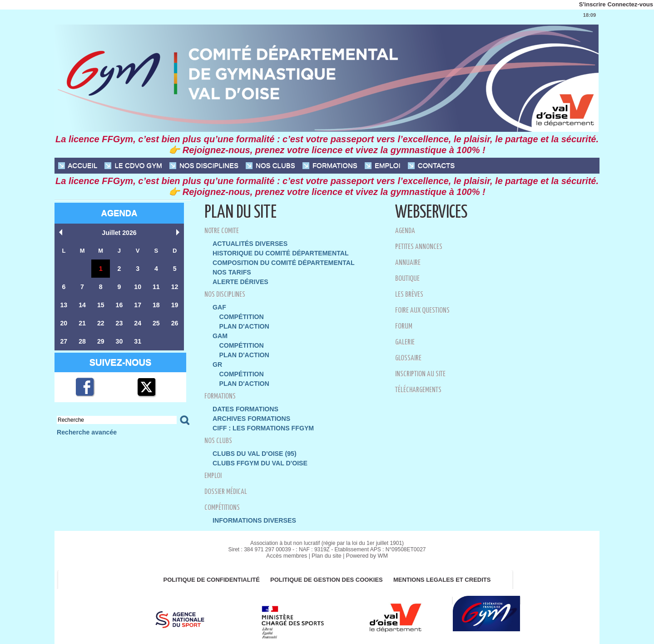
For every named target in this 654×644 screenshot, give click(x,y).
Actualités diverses (247, 243)
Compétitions (225, 499)
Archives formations (248, 412)
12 (174, 286)
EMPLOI (383, 166)
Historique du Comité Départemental (275, 252)
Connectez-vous (630, 4)
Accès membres (288, 547)
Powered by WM (365, 547)
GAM (219, 332)
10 (138, 286)
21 (82, 322)
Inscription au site (424, 374)
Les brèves (410, 294)
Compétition (240, 314)
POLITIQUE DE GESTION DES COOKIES (327, 571)
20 (64, 322)
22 (101, 322)
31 (138, 339)
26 (174, 322)
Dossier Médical (228, 483)
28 (82, 339)
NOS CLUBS (270, 166)
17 (138, 304)
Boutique (409, 278)
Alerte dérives (238, 280)
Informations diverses (251, 512)
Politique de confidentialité (208, 571)
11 (156, 286)
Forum (404, 326)
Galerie (406, 342)
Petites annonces (422, 247)
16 (119, 304)
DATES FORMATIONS (243, 402)
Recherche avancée (84, 430)
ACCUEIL (78, 166)
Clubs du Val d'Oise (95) (251, 446)
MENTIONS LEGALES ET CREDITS (447, 571)
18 (156, 304)
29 (101, 339)
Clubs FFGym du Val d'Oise (256, 455)
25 (156, 322)
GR (217, 359)
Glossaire (410, 358)
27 (64, 339)
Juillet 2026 (119, 232)
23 (119, 322)
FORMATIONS (330, 166)
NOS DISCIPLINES (204, 166)
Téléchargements (421, 390)
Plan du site (327, 547)
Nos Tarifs (230, 271)
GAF (219, 305)
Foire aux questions (426, 310)
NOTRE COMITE (224, 231)
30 (119, 339)
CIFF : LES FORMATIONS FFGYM (259, 421)
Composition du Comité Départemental (278, 262)
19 (174, 304)
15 (101, 304)
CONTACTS (431, 166)
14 (82, 304)
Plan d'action (242, 323)
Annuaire (409, 262)
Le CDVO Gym (133, 166)
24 (138, 322)
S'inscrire (592, 4)
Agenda (119, 213)
